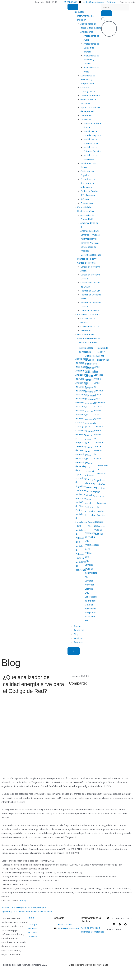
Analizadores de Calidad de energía (91, 48)
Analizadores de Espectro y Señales (91, 60)
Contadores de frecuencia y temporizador (88, 80)
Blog (76, 634)
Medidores (86, 119)
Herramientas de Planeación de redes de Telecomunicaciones (89, 338)
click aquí (23, 900)
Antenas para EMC (90, 231)
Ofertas (78, 626)
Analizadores (87, 32)
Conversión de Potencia (89, 314)
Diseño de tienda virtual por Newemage (89, 965)
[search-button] (107, 13)
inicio (31, 918)
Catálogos (79, 630)
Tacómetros (87, 203)
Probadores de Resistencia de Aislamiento (88, 183)
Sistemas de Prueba (90, 310)
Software (85, 199)
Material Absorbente (91, 255)
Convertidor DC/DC (90, 326)
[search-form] (115, 7)
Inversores (86, 330)
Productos (79, 12)
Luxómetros (87, 115)
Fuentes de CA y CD (90, 291)
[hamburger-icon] (73, 7)
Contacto (79, 642)
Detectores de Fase (90, 95)
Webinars (79, 638)
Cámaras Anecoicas (90, 243)
